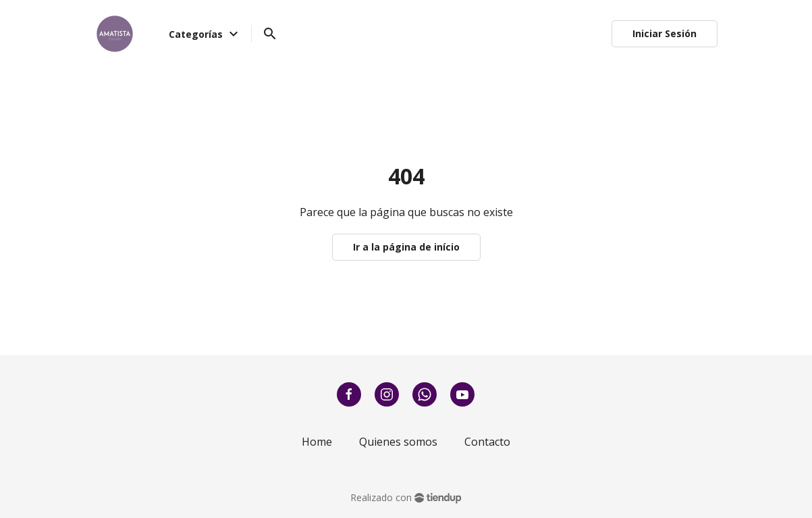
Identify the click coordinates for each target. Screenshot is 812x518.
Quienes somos (398, 442)
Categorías (205, 34)
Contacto (487, 442)
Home (317, 442)
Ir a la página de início (406, 247)
